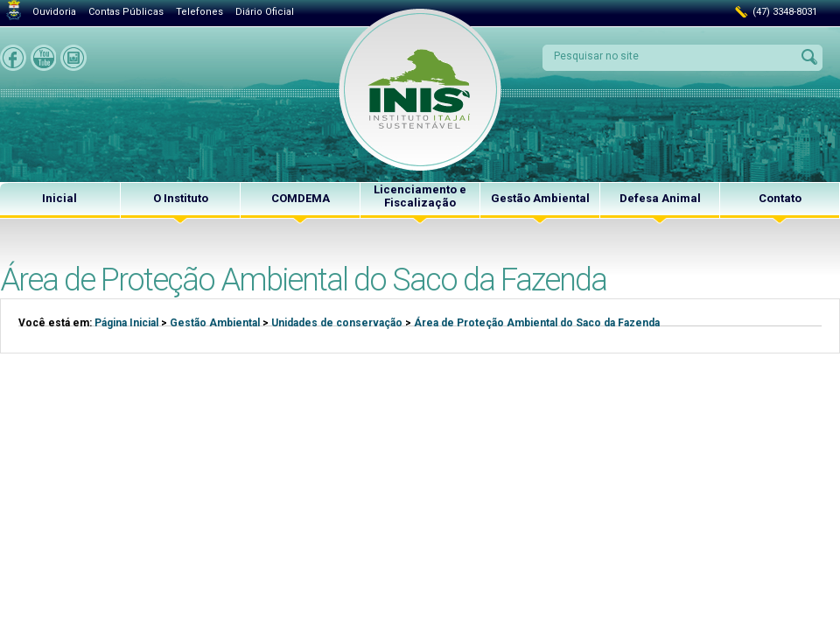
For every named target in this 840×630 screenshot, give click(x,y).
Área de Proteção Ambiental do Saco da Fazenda (537, 323)
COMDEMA (301, 198)
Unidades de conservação (337, 323)
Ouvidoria (54, 12)
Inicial (59, 198)
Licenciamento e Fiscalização (420, 196)
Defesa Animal (660, 198)
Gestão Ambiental (540, 198)
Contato (780, 198)
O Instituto (181, 198)
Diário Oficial (265, 12)
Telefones (199, 12)
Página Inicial (126, 323)
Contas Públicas (126, 12)
